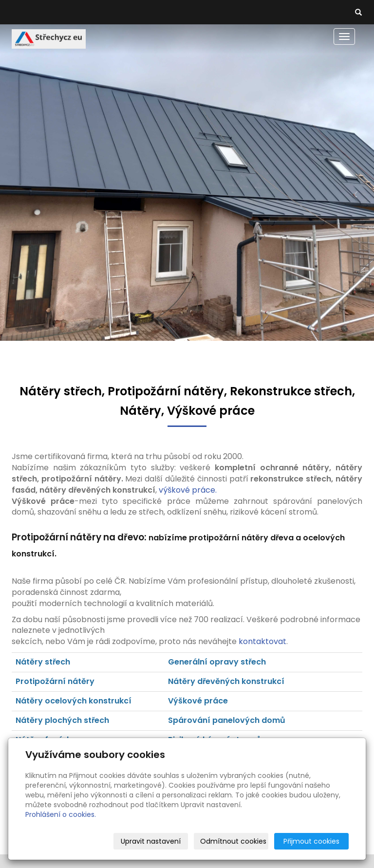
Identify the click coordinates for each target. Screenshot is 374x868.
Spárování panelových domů (227, 720)
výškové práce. (188, 490)
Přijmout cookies (311, 841)
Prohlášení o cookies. (61, 814)
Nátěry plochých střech (62, 720)
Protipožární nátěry (55, 681)
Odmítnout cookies (233, 841)
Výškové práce (198, 701)
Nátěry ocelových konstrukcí (74, 701)
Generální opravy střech (217, 662)
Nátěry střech (43, 662)
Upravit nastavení (151, 841)
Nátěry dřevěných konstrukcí (227, 681)
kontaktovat (262, 641)
